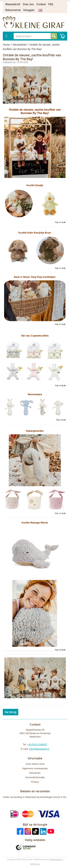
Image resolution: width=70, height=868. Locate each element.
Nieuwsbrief (13, 4)
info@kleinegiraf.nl (39, 749)
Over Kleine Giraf (35, 764)
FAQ (51, 4)
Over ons (28, 4)
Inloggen (29, 10)
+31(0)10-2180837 (37, 744)
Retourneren (13, 10)
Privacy (35, 782)
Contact (41, 4)
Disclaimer (35, 773)
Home (6, 45)
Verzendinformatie (35, 777)
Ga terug (11, 712)
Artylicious (35, 864)
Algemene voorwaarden (35, 768)
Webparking (56, 859)
